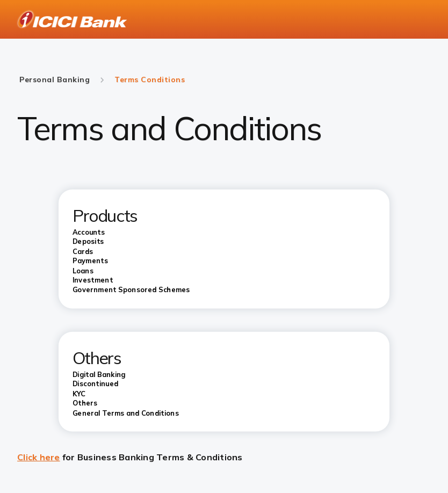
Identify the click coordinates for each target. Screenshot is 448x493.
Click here (39, 457)
